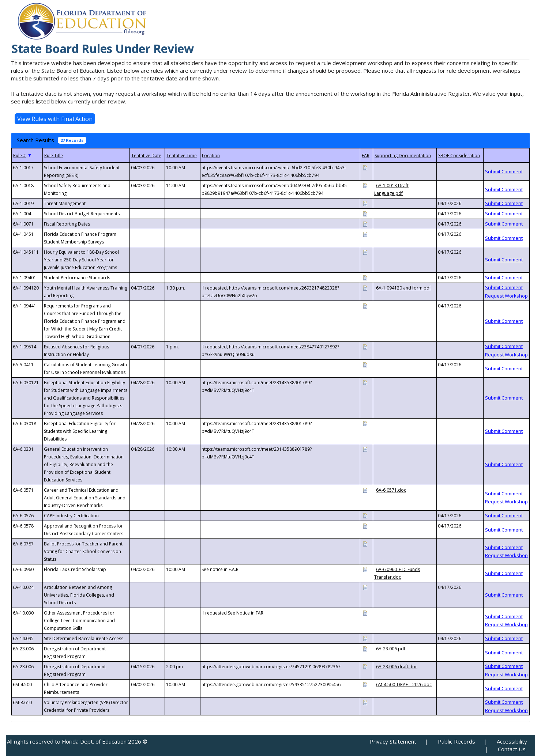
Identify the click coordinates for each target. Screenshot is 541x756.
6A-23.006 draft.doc (397, 667)
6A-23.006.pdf (391, 649)
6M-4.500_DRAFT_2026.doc (404, 685)
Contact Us (512, 749)
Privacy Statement (393, 741)
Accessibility (512, 741)
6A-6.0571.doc (391, 490)
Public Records (457, 741)
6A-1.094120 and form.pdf (403, 288)
